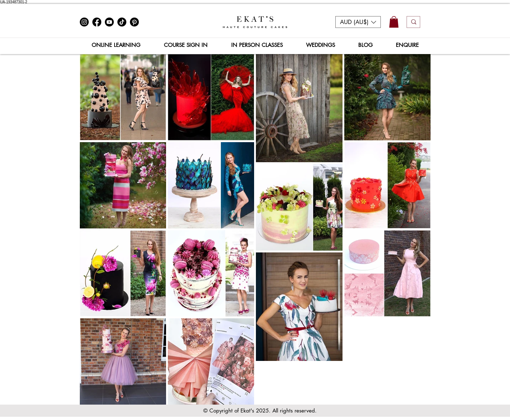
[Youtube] (109, 22)
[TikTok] (122, 22)
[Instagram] (84, 22)
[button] (358, 22)
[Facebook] (97, 22)
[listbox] (358, 22)
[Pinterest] (134, 22)
